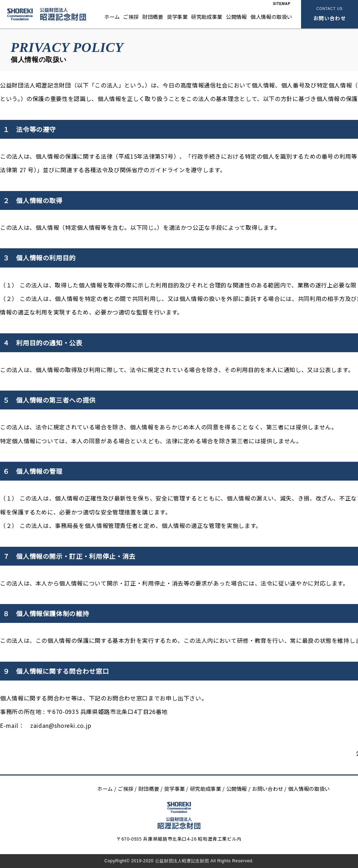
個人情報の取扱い (271, 17)
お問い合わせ (266, 788)
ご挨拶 (131, 17)
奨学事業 (177, 17)
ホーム (112, 17)
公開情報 (236, 17)
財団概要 (153, 17)
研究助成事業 (207, 17)
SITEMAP (282, 4)
